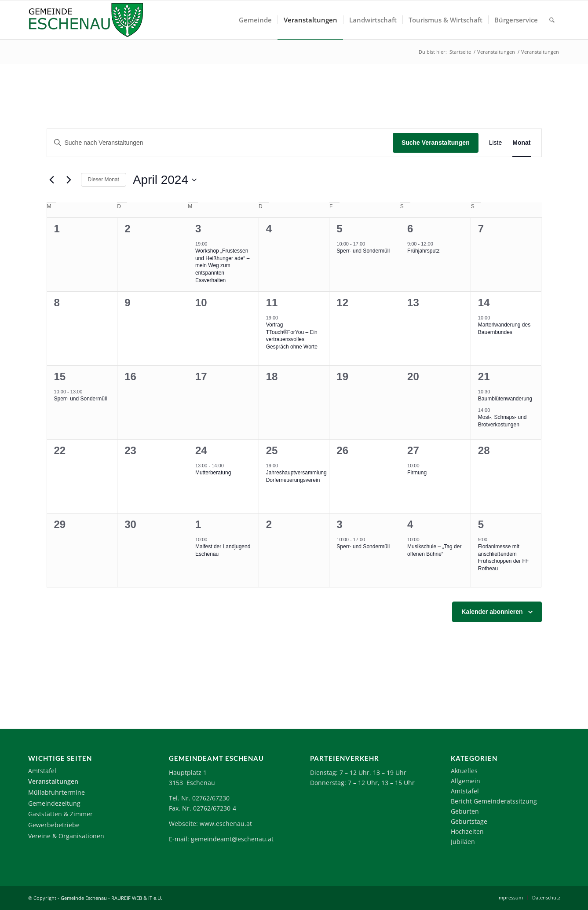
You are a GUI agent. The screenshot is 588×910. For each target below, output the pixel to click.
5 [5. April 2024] (339, 229)
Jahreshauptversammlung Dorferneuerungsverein (296, 476)
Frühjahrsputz (423, 251)
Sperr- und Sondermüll (363, 251)
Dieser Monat (104, 180)
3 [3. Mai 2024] (339, 524)
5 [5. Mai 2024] (481, 524)
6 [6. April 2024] (410, 229)
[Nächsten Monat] (69, 180)
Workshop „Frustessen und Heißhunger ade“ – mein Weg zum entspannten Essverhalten (222, 265)
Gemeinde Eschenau (84, 898)
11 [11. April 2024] (272, 303)
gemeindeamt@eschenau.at (232, 839)
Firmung (417, 473)
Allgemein (466, 781)
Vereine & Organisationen (66, 836)
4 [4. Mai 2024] (410, 524)
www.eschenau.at (226, 824)
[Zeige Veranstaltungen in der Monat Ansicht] (521, 143)
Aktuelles (464, 771)
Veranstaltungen (53, 781)
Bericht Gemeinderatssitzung (494, 801)
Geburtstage (469, 821)
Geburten (465, 811)
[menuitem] (255, 20)
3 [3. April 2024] (198, 229)
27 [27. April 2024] (413, 450)
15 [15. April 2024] (60, 376)
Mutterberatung (213, 473)
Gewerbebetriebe (54, 825)
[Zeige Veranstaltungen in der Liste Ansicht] (496, 143)
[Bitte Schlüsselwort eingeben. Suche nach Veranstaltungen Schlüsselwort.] (220, 143)
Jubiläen (463, 842)
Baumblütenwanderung (505, 399)
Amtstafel (42, 771)
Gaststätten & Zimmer (60, 814)
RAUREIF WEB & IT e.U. (137, 898)
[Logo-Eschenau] (86, 20)
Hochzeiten (467, 831)
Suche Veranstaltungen (436, 143)
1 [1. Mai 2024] (198, 524)
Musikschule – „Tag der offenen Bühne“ (434, 550)
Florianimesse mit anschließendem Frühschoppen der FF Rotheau (503, 558)
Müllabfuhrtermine (57, 792)
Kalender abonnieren (492, 612)
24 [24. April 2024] (201, 450)
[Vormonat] (52, 180)
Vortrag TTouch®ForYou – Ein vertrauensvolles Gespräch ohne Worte (292, 336)
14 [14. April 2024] (484, 303)
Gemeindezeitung (54, 803)
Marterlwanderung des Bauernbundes (504, 328)
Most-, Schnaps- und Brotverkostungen (502, 421)
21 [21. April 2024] (484, 376)
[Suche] (552, 20)
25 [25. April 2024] (272, 450)
